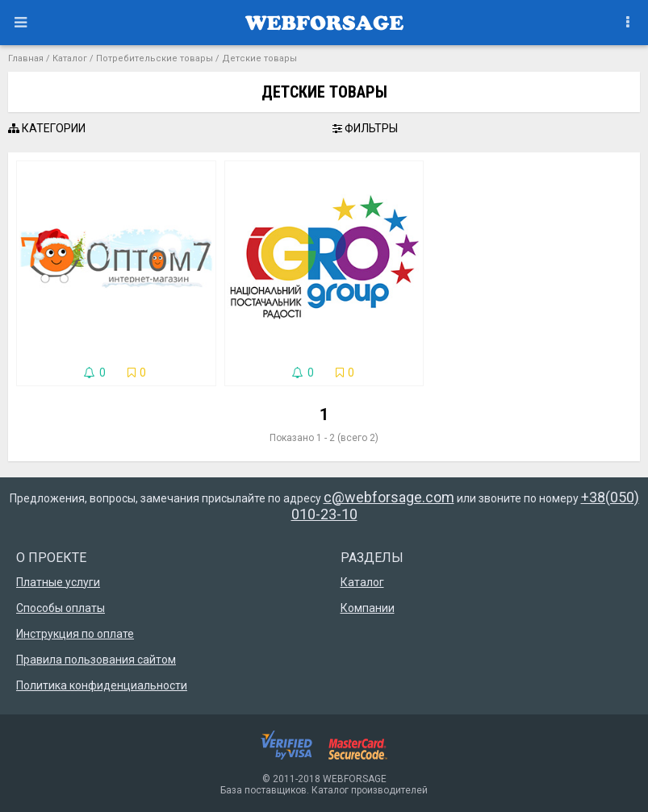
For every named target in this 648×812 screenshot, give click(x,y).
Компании (368, 608)
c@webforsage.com (389, 497)
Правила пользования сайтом (96, 660)
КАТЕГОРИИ (47, 128)
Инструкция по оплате (75, 634)
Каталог (70, 58)
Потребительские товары (155, 58)
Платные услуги (58, 582)
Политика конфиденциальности (102, 685)
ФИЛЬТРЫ (365, 128)
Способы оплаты (61, 608)
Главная (26, 58)
